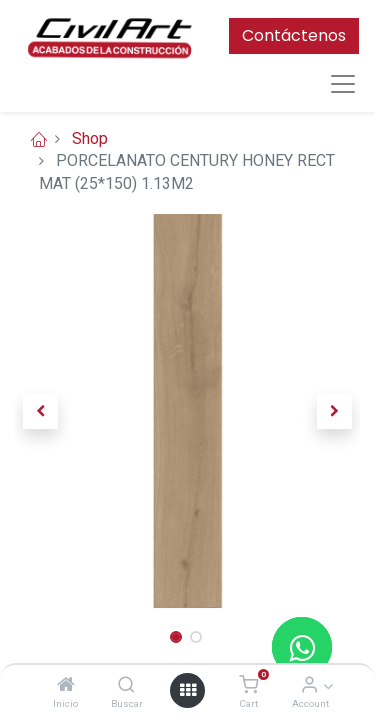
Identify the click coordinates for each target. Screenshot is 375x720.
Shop (90, 138)
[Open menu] (188, 690)
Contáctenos (294, 35)
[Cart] (248, 685)
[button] (41, 411)
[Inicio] (66, 685)
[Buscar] (126, 685)
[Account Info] (309, 685)
